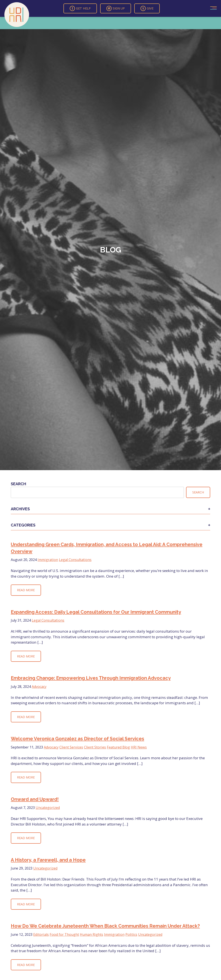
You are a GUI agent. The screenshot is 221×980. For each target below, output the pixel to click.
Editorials (41, 934)
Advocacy (39, 687)
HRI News (139, 747)
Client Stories (95, 747)
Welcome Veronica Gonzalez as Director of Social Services (77, 739)
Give (147, 8)
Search (18, 484)
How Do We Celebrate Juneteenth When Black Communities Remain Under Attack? (105, 926)
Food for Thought (64, 934)
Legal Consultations (75, 560)
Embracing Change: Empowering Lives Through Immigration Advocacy (91, 678)
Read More (26, 590)
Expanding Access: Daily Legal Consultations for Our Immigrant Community (96, 612)
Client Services (71, 747)
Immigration (48, 560)
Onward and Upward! (35, 799)
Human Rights (92, 934)
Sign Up (116, 8)
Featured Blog (118, 747)
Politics (131, 934)
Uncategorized (48, 808)
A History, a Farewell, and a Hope (48, 860)
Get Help (80, 8)
